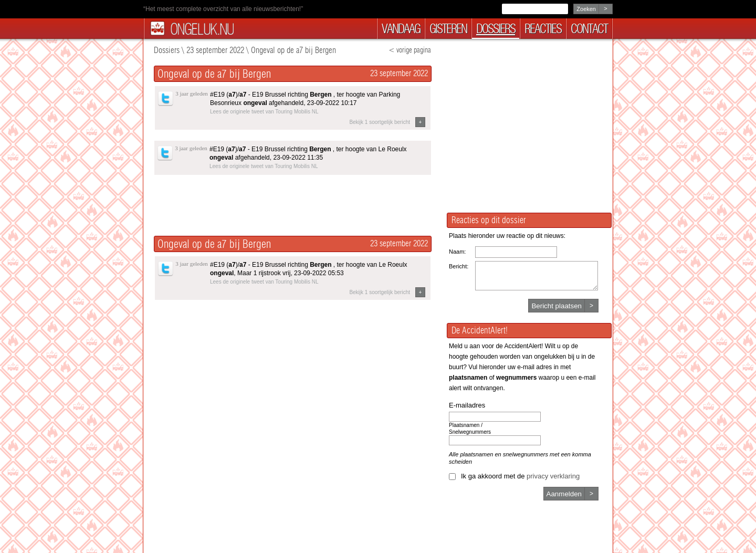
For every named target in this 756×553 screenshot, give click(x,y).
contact (589, 29)
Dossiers (167, 50)
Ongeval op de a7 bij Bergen (293, 50)
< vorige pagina (410, 50)
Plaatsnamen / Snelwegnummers (470, 429)
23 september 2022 (215, 50)
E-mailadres (467, 405)
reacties (543, 29)
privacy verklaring (553, 476)
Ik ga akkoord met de (520, 476)
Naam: (457, 252)
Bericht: (459, 266)
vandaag (401, 29)
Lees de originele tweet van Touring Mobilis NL (264, 112)
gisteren (448, 29)
